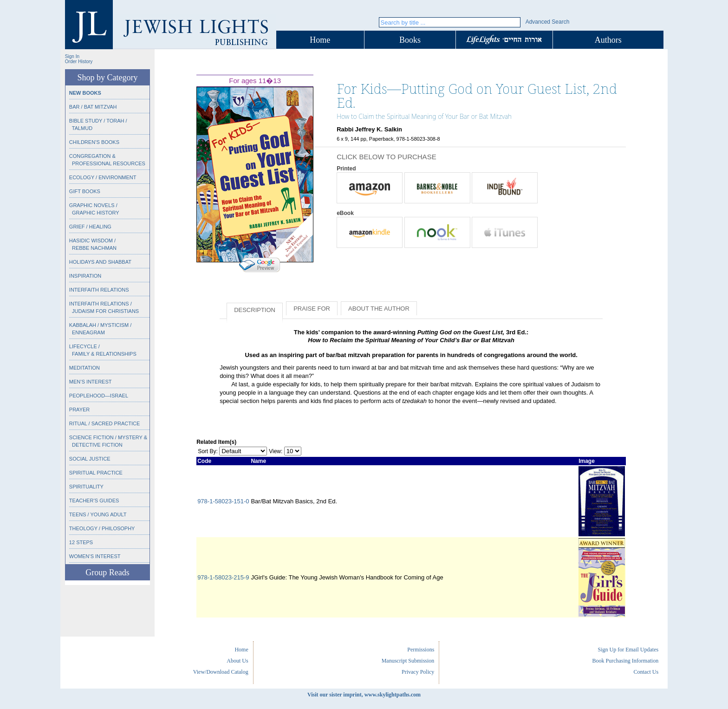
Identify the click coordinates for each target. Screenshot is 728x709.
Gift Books (85, 191)
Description (255, 310)
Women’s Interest (95, 556)
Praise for (312, 309)
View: (276, 451)
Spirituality (86, 487)
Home (320, 40)
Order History (79, 62)
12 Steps (81, 542)
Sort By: (208, 451)
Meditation (84, 368)
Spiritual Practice (96, 473)
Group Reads (107, 572)
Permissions (421, 650)
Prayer (79, 410)
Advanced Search (548, 22)
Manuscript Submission (408, 661)
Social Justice (90, 459)
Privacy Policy (418, 672)
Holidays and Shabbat (100, 262)
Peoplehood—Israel (99, 396)
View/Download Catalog (221, 672)
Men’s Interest (91, 382)
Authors (608, 40)
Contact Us (646, 672)
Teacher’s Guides (94, 501)
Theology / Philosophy (102, 528)
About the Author (379, 309)
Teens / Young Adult (98, 514)
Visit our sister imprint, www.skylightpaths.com (364, 695)
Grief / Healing (90, 227)
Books (410, 40)
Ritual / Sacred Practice (104, 423)
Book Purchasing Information (625, 661)
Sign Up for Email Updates (628, 650)
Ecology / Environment (103, 177)
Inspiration (85, 276)
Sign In (72, 56)
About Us (237, 661)
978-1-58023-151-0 (223, 501)
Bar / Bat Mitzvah (93, 107)
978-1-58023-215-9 (223, 577)
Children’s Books (94, 142)
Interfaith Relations (99, 290)
